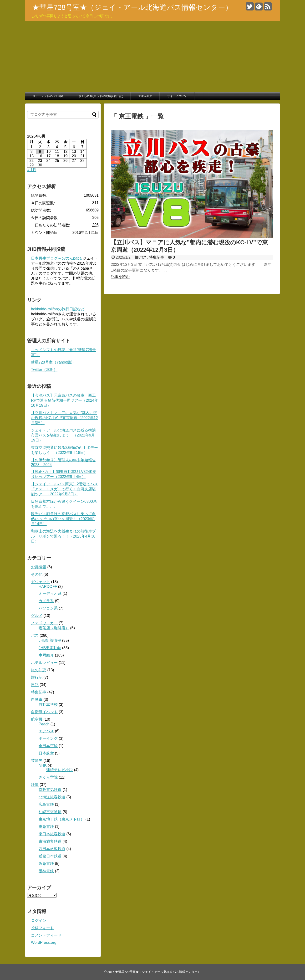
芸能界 (37, 761)
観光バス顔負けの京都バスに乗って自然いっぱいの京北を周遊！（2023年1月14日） (63, 519)
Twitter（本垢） (44, 370)
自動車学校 (48, 705)
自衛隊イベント (44, 712)
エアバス (46, 731)
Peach (44, 724)
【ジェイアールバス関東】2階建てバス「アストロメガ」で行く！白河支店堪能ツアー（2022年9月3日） (64, 489)
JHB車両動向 (50, 648)
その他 (37, 574)
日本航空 (46, 753)
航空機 (37, 719)
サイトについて (177, 96)
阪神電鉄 (46, 871)
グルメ (37, 616)
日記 (35, 685)
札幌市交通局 (50, 812)
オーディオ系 (50, 593)
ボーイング (48, 738)
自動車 (37, 700)
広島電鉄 (46, 804)
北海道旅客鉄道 (52, 797)
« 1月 (32, 170)
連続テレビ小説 (60, 770)
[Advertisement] (152, 56)
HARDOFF (48, 587)
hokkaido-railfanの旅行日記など (58, 309)
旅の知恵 (39, 670)
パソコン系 (48, 608)
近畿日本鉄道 (50, 856)
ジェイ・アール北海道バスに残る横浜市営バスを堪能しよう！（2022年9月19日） (63, 435)
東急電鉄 (46, 827)
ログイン (39, 921)
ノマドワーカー (44, 623)
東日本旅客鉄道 (52, 834)
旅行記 (37, 677)
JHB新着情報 (50, 640)
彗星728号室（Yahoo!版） (53, 362)
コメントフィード (46, 935)
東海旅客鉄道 (50, 841)
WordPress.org (44, 942)
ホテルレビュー (44, 663)
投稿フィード (42, 928)
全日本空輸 (48, 746)
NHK (43, 765)
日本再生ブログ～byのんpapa (56, 258)
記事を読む (120, 277)
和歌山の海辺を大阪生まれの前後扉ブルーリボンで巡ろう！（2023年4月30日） (63, 536)
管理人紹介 (145, 96)
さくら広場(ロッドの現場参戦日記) (101, 96)
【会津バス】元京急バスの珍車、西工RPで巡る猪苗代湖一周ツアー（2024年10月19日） (65, 400)
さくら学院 (48, 777)
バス (143, 257)
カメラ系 (46, 601)
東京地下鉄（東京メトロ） (61, 819)
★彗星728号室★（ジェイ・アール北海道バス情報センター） (132, 7)
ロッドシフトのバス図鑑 (48, 96)
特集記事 (157, 257)
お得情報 (39, 567)
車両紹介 (46, 655)
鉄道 (35, 785)
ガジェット (41, 582)
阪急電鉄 (46, 864)
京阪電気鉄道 (50, 790)
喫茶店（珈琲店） (54, 628)
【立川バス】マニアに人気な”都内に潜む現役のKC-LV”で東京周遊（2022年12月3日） (64, 418)
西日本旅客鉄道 (52, 849)
